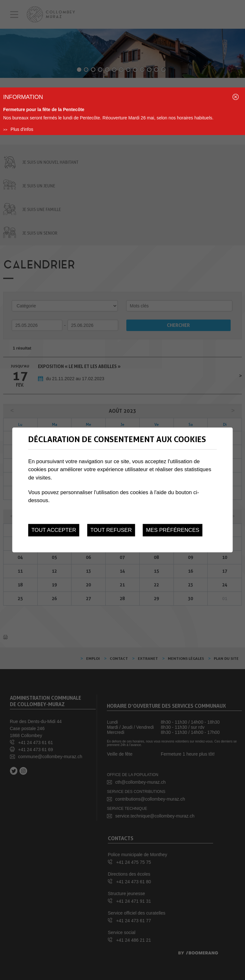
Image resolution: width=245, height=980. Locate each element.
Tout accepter (54, 530)
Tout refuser (111, 530)
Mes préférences (173, 530)
